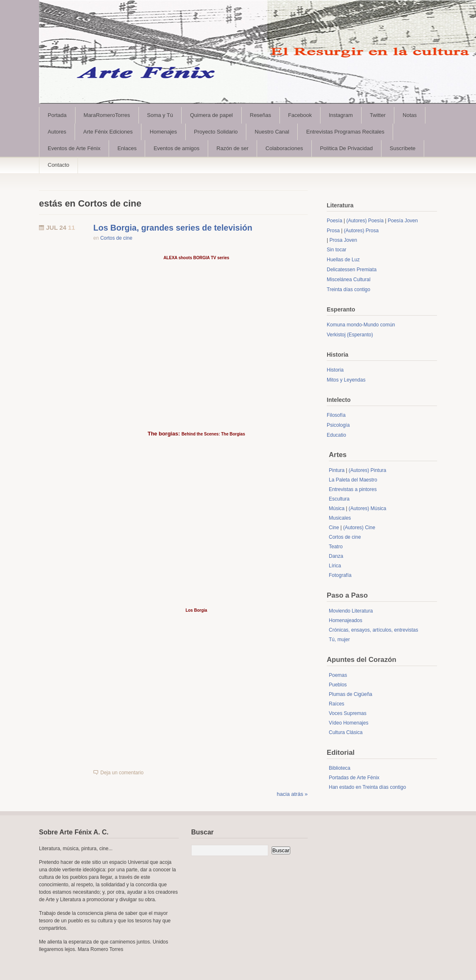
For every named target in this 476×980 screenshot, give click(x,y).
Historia (335, 370)
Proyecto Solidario (216, 132)
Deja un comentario (122, 773)
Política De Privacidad (346, 148)
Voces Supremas (348, 713)
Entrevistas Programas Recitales (345, 132)
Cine (334, 528)
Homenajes (163, 132)
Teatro (336, 547)
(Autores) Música (368, 508)
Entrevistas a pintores (353, 489)
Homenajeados (346, 620)
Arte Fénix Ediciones (108, 132)
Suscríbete (403, 148)
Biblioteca (340, 768)
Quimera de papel (211, 115)
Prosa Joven (343, 240)
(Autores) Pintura (368, 470)
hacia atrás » (292, 794)
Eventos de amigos (176, 148)
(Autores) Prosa (361, 231)
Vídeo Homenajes (348, 723)
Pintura (337, 470)
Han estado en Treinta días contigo (367, 787)
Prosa (333, 231)
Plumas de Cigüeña (351, 694)
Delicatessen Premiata (352, 270)
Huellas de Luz (343, 260)
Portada (57, 115)
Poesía (334, 221)
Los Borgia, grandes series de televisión (173, 228)
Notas (410, 115)
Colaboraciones (284, 148)
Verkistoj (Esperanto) (350, 335)
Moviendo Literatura (351, 611)
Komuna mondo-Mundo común (361, 325)
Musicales (340, 518)
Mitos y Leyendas (346, 380)
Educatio (336, 435)
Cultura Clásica (346, 732)
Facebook (300, 115)
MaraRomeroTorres (107, 115)
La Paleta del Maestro (353, 480)
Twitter (378, 115)
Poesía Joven (403, 221)
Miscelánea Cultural (348, 280)
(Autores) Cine (359, 528)
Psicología (338, 425)
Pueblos (338, 685)
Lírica (335, 566)
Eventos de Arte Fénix (74, 148)
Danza (336, 556)
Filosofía (336, 415)
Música (337, 508)
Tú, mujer (339, 640)
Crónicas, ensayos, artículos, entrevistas (373, 630)
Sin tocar (336, 250)
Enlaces (127, 148)
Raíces (336, 704)
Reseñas (261, 115)
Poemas (338, 675)
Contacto (58, 165)
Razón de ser (232, 148)
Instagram (341, 115)
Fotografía (340, 575)
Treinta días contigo (348, 289)
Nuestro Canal (272, 132)
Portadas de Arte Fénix (354, 778)
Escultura (339, 499)
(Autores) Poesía (365, 221)
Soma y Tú (160, 115)
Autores (57, 132)
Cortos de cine (116, 238)
